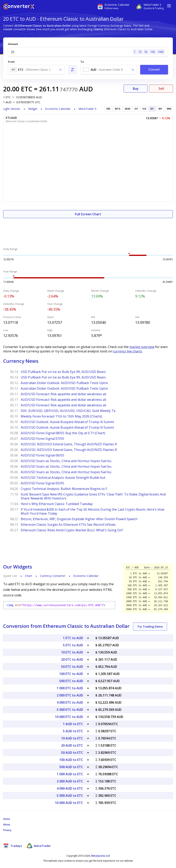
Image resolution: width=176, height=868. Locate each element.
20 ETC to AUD (72, 659)
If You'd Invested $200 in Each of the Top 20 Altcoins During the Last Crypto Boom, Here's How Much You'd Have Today (92, 511)
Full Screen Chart (88, 214)
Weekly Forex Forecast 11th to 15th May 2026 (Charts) (61, 416)
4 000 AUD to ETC (70, 788)
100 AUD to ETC (71, 760)
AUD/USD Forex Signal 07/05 (42, 439)
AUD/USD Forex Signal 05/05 (42, 483)
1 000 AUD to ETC (70, 774)
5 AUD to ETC (73, 731)
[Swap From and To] (72, 70)
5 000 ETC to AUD (70, 710)
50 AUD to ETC (72, 753)
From (11, 62)
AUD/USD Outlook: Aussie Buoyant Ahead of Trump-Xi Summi (67, 422)
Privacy (7, 830)
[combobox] (36, 70)
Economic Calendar (58, 109)
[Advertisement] (88, 230)
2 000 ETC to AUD (70, 695)
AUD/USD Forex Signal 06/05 (42, 455)
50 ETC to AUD (72, 667)
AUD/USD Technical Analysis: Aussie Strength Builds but (63, 478)
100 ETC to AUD (71, 674)
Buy (136, 89)
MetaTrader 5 (87, 109)
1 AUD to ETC (73, 724)
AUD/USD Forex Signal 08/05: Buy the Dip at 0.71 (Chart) (63, 433)
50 (146, 52)
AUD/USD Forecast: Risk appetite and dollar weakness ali (64, 394)
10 (140, 52)
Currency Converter (53, 576)
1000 (161, 52)
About (7, 825)
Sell (161, 89)
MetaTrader (39, 846)
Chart (28, 576)
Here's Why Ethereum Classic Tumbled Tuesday (57, 504)
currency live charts (128, 351)
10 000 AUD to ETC (69, 803)
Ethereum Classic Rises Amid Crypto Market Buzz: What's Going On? (72, 530)
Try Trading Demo (150, 627)
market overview (142, 347)
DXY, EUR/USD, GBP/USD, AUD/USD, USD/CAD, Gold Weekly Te (68, 411)
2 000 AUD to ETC (70, 781)
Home (7, 819)
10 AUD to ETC (72, 738)
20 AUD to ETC (72, 745)
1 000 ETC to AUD (70, 688)
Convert (154, 70)
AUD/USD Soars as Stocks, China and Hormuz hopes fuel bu (66, 461)
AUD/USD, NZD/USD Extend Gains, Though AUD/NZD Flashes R (69, 444)
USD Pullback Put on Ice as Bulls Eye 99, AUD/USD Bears (63, 372)
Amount (13, 44)
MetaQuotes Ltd (100, 856)
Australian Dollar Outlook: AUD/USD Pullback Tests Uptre (64, 383)
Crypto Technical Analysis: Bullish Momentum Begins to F (64, 489)
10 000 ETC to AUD (69, 717)
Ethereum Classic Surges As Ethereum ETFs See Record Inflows (68, 525)
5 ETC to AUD (73, 645)
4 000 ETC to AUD (70, 702)
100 (153, 52)
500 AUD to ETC (71, 767)
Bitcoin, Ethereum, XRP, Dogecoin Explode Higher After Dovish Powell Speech (79, 519)
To (82, 62)
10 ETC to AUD (72, 652)
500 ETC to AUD (71, 681)
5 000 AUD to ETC (70, 796)
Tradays (13, 846)
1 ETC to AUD (73, 638)
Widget (33, 109)
